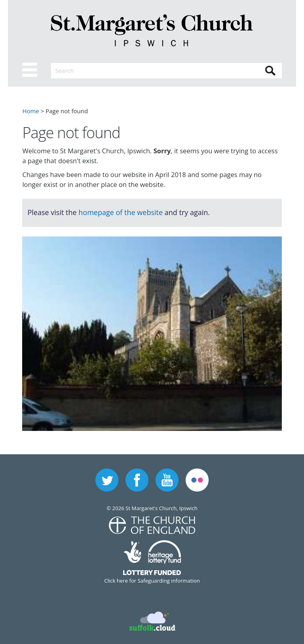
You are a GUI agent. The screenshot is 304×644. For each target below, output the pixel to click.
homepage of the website (121, 212)
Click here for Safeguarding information (152, 581)
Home (30, 111)
